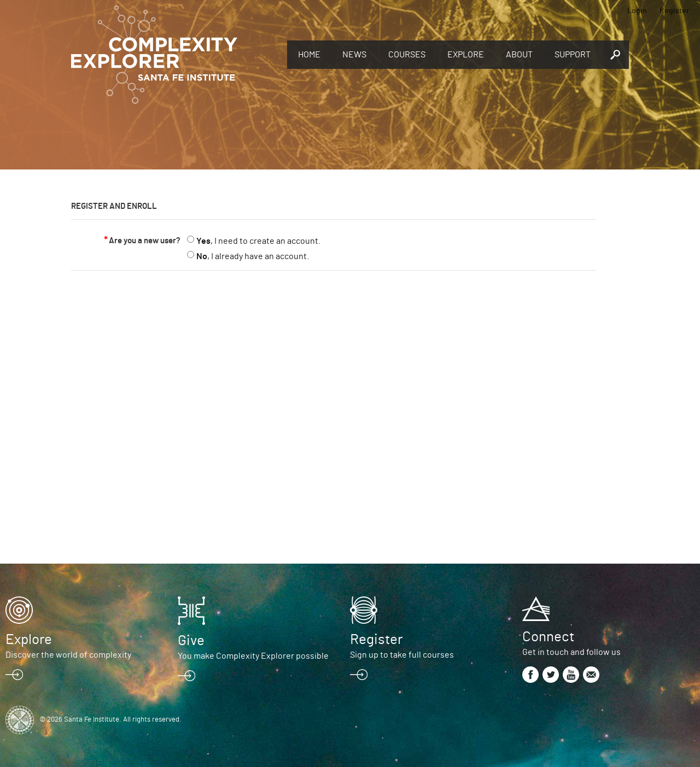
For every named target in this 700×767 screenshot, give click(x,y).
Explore (466, 55)
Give (191, 641)
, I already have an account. (253, 256)
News (354, 55)
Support (573, 55)
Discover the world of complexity (68, 655)
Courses (407, 55)
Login (637, 11)
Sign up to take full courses (402, 655)
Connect (548, 637)
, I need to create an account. (258, 241)
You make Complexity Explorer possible (253, 656)
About (519, 55)
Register (674, 11)
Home (309, 55)
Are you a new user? (145, 241)
